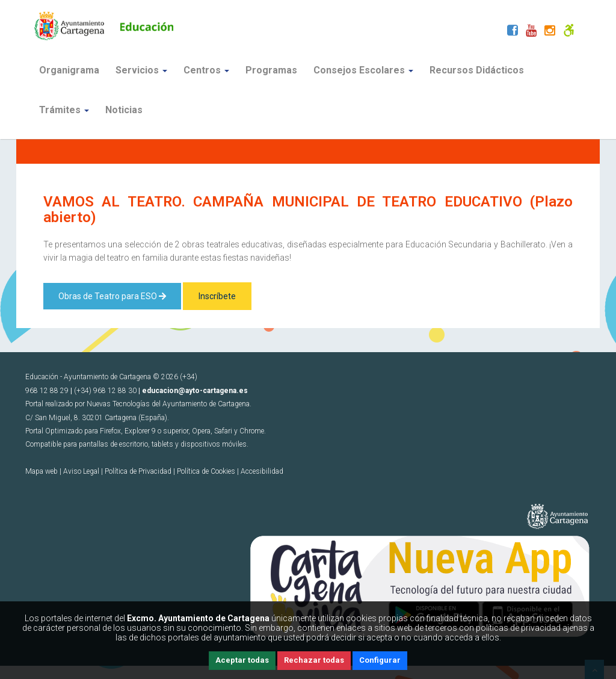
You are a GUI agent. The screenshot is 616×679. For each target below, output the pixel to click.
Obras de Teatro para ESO (112, 296)
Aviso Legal (81, 471)
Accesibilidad (262, 471)
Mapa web (42, 471)
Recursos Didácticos (477, 70)
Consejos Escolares (363, 70)
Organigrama (69, 70)
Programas (271, 70)
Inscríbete (217, 296)
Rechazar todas (314, 660)
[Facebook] (513, 32)
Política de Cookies (206, 471)
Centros (206, 70)
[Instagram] (550, 32)
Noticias (124, 110)
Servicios (141, 70)
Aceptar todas (242, 660)
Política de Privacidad (138, 471)
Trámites (64, 110)
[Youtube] (531, 32)
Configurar (380, 660)
